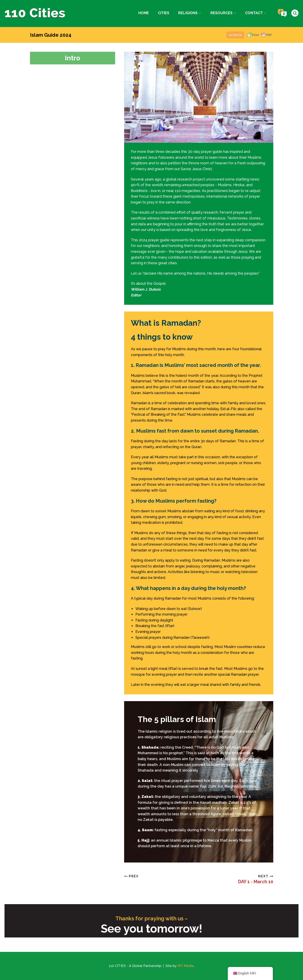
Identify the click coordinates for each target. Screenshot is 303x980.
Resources (223, 13)
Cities (164, 13)
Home (144, 13)
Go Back (235, 35)
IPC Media (186, 966)
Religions (190, 13)
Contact (256, 13)
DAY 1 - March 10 (256, 882)
